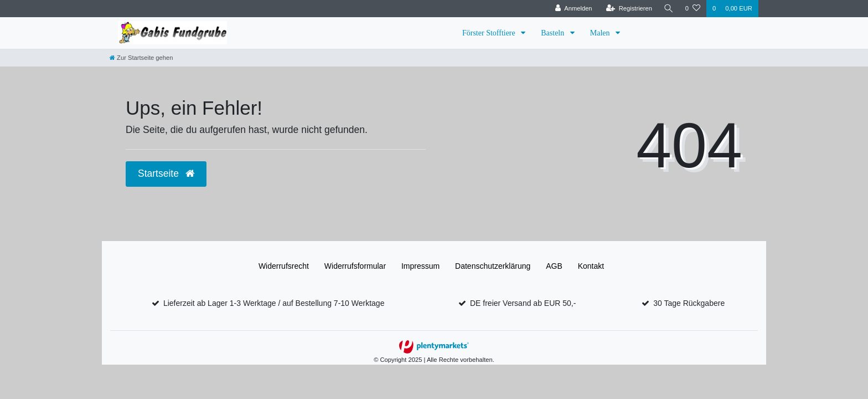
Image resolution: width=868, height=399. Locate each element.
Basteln (554, 33)
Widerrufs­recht (284, 266)
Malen (601, 33)
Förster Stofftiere (490, 33)
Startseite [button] (166, 173)
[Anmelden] (572, 9)
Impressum (420, 266)
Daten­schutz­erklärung (493, 266)
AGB (554, 266)
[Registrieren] (627, 9)
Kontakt (591, 266)
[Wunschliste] (693, 9)
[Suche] (668, 9)
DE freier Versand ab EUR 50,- (523, 303)
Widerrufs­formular (355, 266)
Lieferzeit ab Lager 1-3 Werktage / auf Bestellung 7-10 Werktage (274, 303)
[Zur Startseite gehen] (141, 58)
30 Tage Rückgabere (689, 303)
